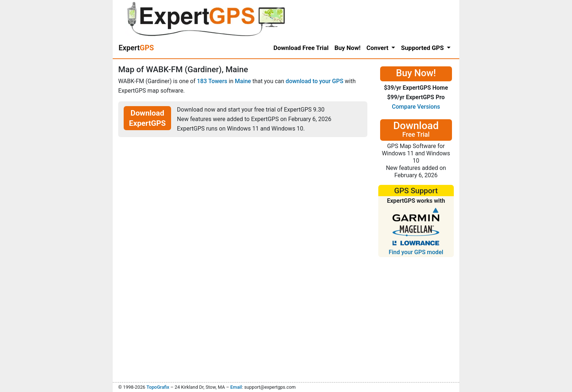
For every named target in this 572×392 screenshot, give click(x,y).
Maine (243, 81)
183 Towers (212, 81)
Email (236, 387)
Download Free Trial (301, 48)
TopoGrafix (158, 387)
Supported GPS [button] (423, 48)
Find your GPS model (416, 252)
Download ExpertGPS (148, 118)
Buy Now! (348, 48)
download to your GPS (314, 81)
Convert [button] (378, 48)
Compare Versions (416, 107)
